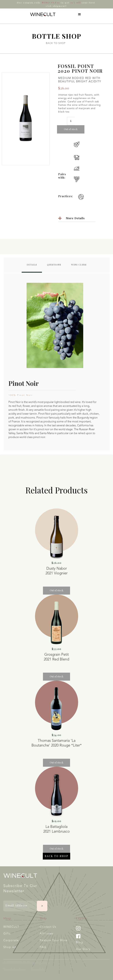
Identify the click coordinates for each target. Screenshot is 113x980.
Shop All (10, 947)
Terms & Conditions (14, 970)
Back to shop (56, 856)
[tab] (32, 265)
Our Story (83, 949)
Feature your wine (54, 941)
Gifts (7, 934)
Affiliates (47, 934)
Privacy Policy (39, 970)
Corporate (11, 941)
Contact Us (48, 927)
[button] (80, 14)
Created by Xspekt (39, 963)
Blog (80, 943)
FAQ (43, 947)
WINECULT (11, 927)
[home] (42, 14)
